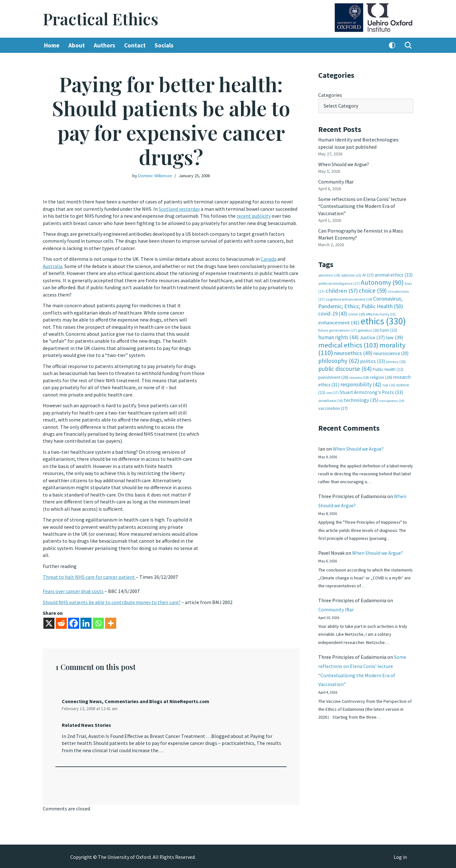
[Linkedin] (86, 622)
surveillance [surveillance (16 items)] (331, 400)
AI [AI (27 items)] (368, 275)
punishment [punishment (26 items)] (333, 376)
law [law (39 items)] (394, 337)
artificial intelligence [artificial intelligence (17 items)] (339, 283)
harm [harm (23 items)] (389, 330)
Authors (104, 45)
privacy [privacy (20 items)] (396, 361)
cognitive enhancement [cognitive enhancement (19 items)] (349, 299)
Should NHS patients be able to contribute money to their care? (112, 601)
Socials (164, 45)
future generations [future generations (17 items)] (338, 330)
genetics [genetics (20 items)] (368, 330)
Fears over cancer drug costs (73, 590)
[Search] (408, 45)
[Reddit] (61, 622)
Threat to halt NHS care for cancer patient (89, 576)
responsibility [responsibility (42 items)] (361, 384)
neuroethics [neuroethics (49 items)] (353, 352)
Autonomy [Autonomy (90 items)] (382, 282)
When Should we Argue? (344, 164)
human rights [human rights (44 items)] (339, 337)
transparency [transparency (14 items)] (392, 400)
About (77, 45)
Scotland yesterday (179, 209)
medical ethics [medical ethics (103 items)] (348, 344)
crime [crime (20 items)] (357, 313)
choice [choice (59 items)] (373, 290)
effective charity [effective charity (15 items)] (381, 314)
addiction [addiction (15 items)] (351, 275)
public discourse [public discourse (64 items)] (345, 368)
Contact (135, 45)
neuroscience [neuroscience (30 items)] (391, 353)
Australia (53, 266)
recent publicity (254, 216)
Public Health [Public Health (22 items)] (388, 369)
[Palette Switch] (392, 45)
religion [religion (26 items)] (381, 376)
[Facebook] (74, 622)
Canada (269, 259)
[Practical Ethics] (101, 19)
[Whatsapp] (98, 622)
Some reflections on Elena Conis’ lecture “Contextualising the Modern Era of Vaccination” (362, 206)
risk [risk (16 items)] (389, 384)
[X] (49, 622)
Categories (330, 95)
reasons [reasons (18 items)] (359, 376)
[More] (111, 622)
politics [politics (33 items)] (373, 360)
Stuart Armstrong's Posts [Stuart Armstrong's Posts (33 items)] (371, 392)
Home (52, 45)
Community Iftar (336, 181)
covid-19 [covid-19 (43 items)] (333, 313)
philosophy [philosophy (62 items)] (339, 360)
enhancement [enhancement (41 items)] (339, 322)
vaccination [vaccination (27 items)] (333, 408)
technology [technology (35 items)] (361, 399)
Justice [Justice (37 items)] (372, 337)
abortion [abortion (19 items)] (329, 275)
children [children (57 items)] (342, 290)
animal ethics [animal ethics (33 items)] (394, 275)
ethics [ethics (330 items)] (383, 320)
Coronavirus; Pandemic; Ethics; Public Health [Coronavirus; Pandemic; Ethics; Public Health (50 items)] (361, 302)
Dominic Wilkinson (155, 176)
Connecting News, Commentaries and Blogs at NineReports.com (136, 700)
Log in (400, 856)
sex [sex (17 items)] (332, 392)
